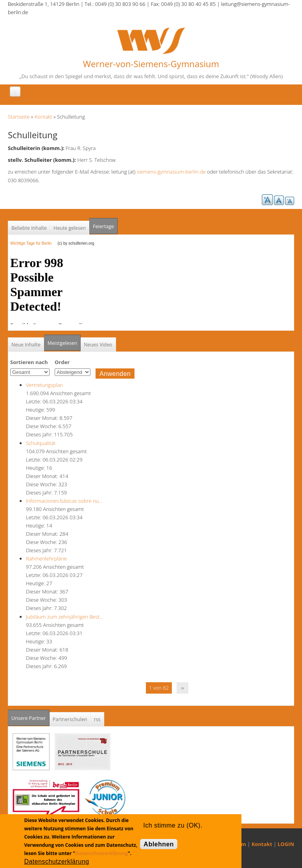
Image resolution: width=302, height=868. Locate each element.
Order (62, 362)
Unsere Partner (30, 716)
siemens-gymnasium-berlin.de (171, 172)
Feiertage (103, 226)
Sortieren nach (29, 362)
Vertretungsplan (44, 385)
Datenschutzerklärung (101, 853)
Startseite (19, 117)
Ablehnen (159, 844)
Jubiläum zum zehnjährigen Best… (64, 617)
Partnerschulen (70, 719)
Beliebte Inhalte (29, 228)
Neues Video (98, 345)
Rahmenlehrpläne (46, 559)
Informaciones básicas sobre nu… (64, 501)
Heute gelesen (70, 228)
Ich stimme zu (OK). (173, 825)
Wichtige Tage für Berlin (33, 243)
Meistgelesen (63, 343)
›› (183, 688)
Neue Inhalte (26, 345)
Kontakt (43, 117)
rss (97, 719)
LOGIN (286, 844)
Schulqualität (41, 443)
